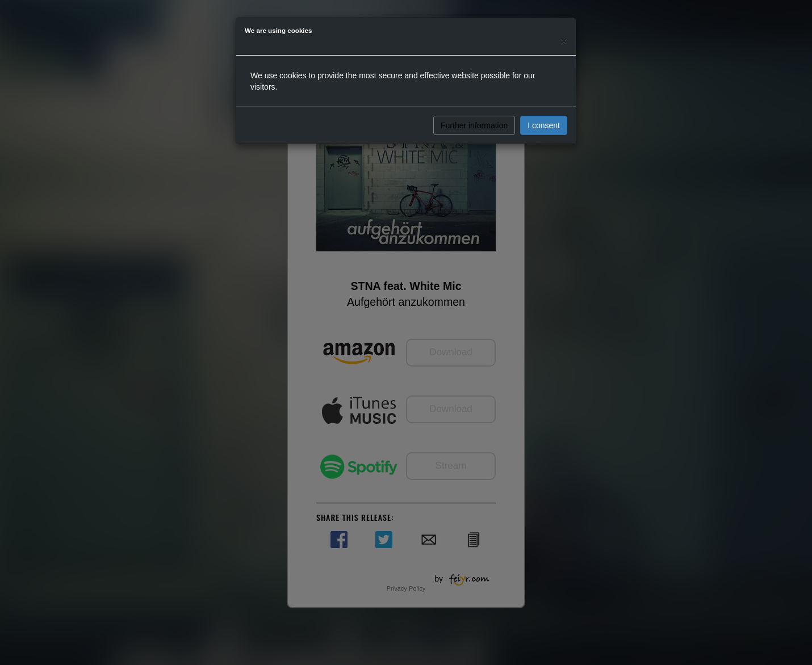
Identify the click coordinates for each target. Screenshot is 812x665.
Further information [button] (474, 125)
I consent (544, 125)
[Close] (564, 41)
